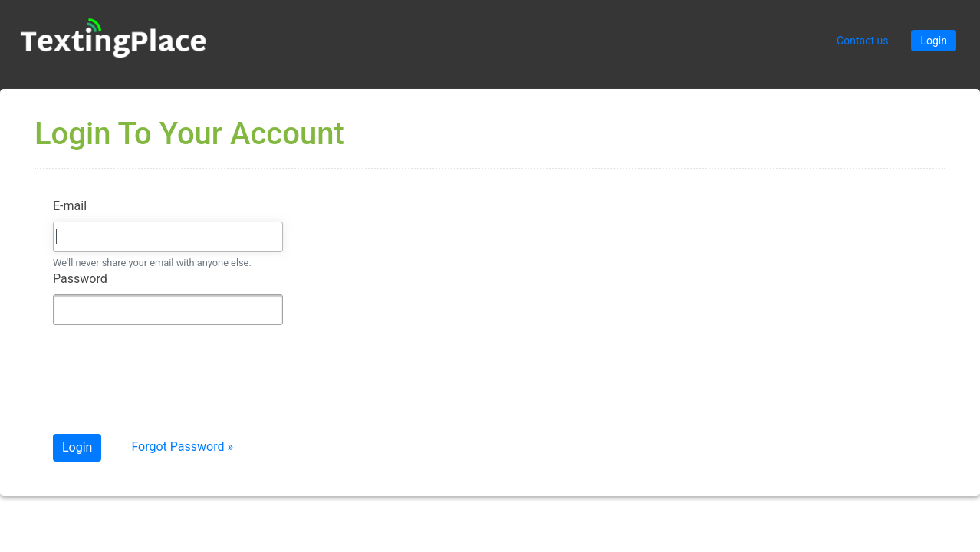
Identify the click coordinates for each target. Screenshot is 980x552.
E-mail (70, 206)
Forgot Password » (182, 447)
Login (934, 41)
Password (80, 279)
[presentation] (169, 386)
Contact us (862, 41)
